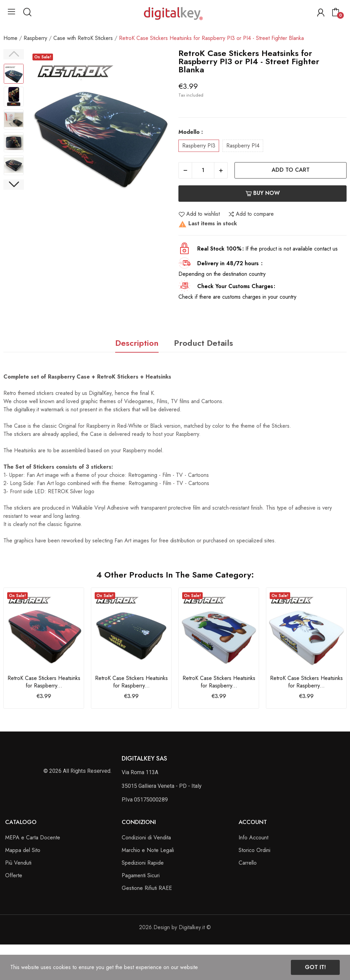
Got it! (315, 967)
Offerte (14, 875)
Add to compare (251, 214)
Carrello (248, 863)
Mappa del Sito (23, 850)
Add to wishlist (199, 214)
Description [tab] (137, 343)
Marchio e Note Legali (148, 850)
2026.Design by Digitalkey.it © (175, 927)
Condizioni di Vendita (146, 837)
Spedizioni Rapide (143, 863)
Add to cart (291, 170)
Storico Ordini (254, 850)
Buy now (263, 193)
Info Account (253, 837)
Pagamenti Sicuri (141, 875)
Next (14, 185)
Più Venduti (18, 863)
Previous (14, 54)
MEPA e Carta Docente (33, 837)
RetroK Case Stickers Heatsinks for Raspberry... (44, 682)
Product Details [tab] (204, 343)
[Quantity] (203, 170)
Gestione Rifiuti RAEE (147, 888)
